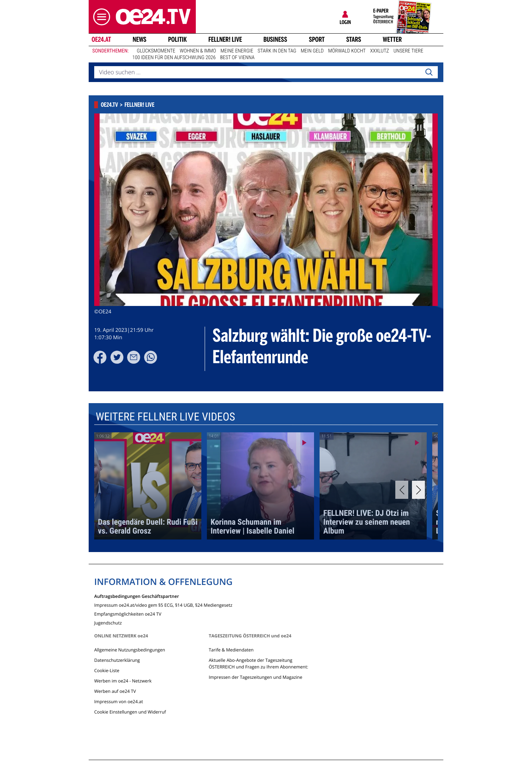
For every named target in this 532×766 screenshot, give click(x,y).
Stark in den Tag (277, 51)
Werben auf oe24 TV (115, 691)
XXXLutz (380, 51)
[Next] (418, 490)
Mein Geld (312, 51)
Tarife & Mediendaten (231, 650)
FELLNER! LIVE (225, 40)
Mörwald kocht (347, 51)
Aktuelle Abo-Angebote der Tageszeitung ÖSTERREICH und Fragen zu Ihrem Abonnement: (258, 663)
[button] (100, 17)
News (139, 40)
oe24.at (101, 40)
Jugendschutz (108, 622)
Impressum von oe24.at (119, 702)
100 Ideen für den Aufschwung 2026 (174, 58)
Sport (317, 40)
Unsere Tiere (408, 51)
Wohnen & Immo (198, 51)
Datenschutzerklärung (117, 660)
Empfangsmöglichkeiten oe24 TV (128, 614)
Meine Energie (237, 51)
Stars (354, 40)
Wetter (392, 40)
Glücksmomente (156, 51)
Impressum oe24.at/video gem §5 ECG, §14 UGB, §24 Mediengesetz (163, 605)
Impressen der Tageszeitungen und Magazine (255, 677)
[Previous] (402, 490)
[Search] (429, 72)
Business (275, 40)
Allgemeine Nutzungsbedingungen (130, 650)
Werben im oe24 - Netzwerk (123, 681)
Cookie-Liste (107, 670)
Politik (178, 40)
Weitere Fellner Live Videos (165, 417)
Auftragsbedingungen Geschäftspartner (137, 596)
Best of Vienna (237, 58)
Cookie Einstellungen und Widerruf (130, 712)
